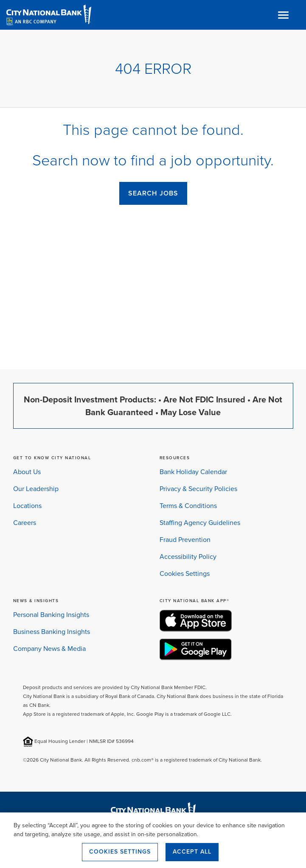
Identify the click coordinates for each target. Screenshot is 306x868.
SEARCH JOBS (153, 193)
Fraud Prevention (185, 540)
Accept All (192, 852)
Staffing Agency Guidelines (200, 523)
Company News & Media (49, 649)
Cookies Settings (185, 574)
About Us (27, 472)
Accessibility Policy (188, 557)
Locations (27, 506)
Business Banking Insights (52, 632)
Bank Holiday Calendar (193, 472)
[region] (153, 840)
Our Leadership (36, 489)
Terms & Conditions (188, 506)
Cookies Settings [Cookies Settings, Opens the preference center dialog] (120, 852)
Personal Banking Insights (51, 615)
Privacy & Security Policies (198, 489)
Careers (25, 523)
